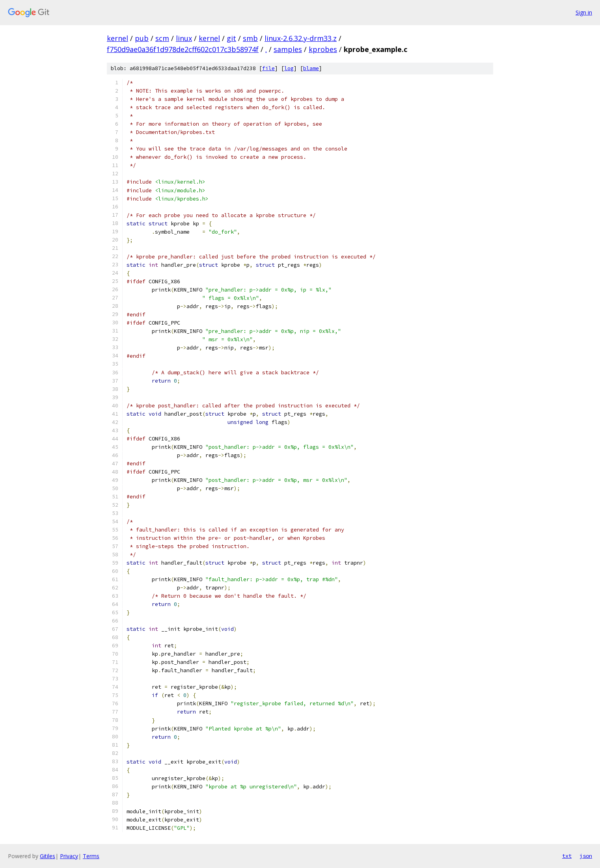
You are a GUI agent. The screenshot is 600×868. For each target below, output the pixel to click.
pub (142, 38)
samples (288, 49)
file (268, 68)
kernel (117, 38)
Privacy (69, 856)
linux (184, 38)
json (586, 856)
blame (311, 68)
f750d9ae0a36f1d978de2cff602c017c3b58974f (183, 49)
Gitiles (48, 856)
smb (250, 38)
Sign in (584, 12)
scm (162, 38)
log (289, 68)
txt (567, 856)
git (231, 38)
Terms (91, 856)
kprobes (323, 49)
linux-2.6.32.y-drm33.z (301, 38)
